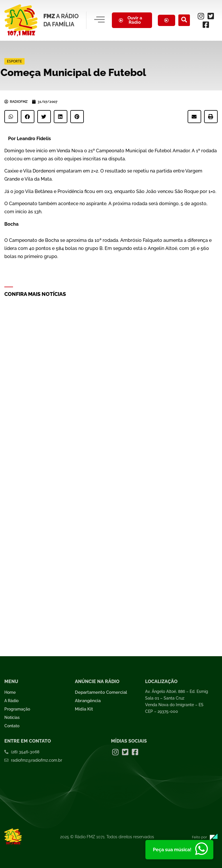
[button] (11, 117)
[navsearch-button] (184, 20)
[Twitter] (211, 16)
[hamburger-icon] (99, 20)
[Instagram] (201, 16)
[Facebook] (206, 25)
